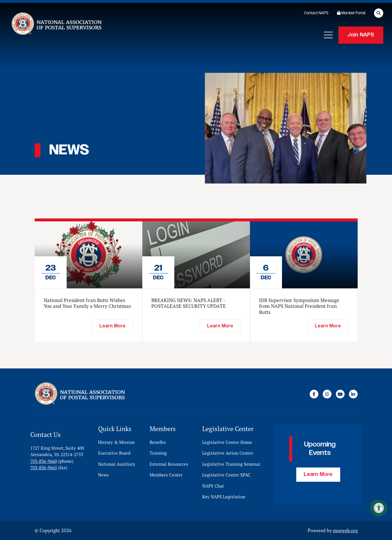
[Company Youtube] (340, 394)
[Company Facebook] (314, 394)
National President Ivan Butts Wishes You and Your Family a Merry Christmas (87, 303)
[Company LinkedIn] (353, 394)
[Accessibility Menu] (379, 508)
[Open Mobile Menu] (328, 35)
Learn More (318, 474)
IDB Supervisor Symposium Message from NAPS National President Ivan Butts (299, 306)
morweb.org (345, 530)
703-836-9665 (44, 468)
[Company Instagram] (327, 394)
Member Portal (351, 13)
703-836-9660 (44, 461)
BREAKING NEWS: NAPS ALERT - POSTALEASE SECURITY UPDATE (189, 303)
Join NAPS (361, 35)
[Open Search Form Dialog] (379, 13)
